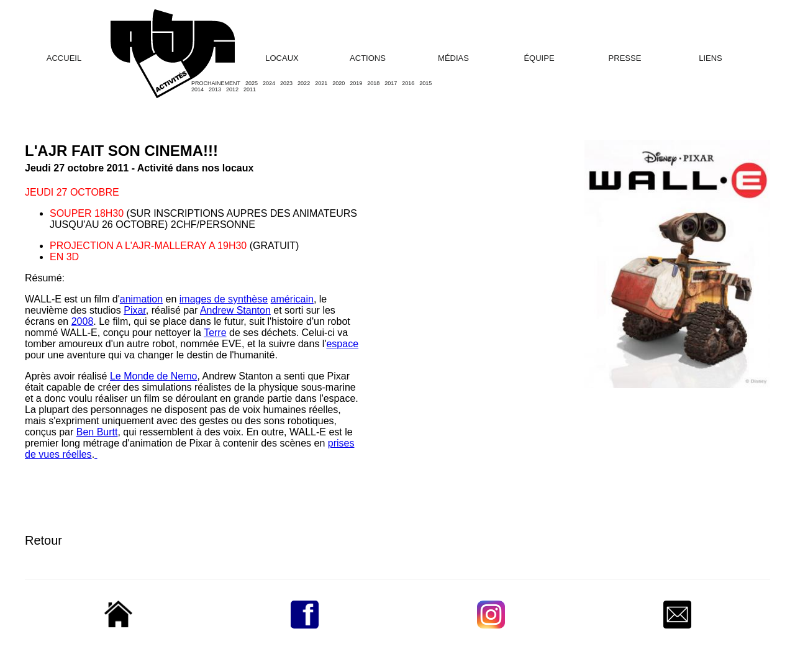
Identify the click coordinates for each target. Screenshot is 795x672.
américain (292, 299)
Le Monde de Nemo (154, 376)
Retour (43, 540)
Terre (215, 333)
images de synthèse (224, 299)
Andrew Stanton (235, 310)
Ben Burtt (97, 432)
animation (141, 299)
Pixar (135, 310)
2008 (83, 321)
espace (342, 344)
